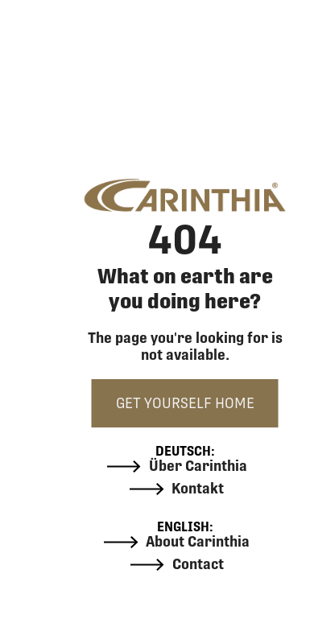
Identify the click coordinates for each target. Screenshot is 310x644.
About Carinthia (177, 542)
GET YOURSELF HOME (185, 403)
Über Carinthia (177, 466)
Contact (177, 564)
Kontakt (177, 489)
